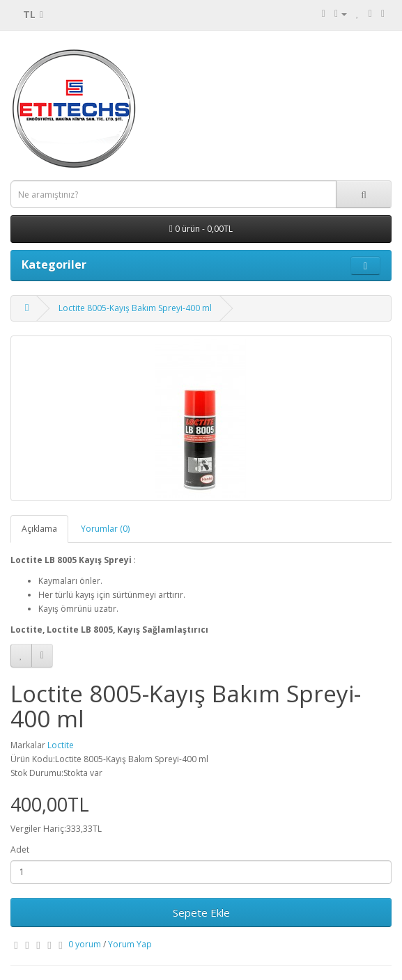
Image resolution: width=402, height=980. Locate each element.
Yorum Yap (130, 944)
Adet (20, 849)
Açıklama (39, 529)
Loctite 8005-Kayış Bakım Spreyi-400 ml (135, 308)
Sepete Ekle (201, 912)
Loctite (61, 745)
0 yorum (85, 944)
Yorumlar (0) (105, 529)
